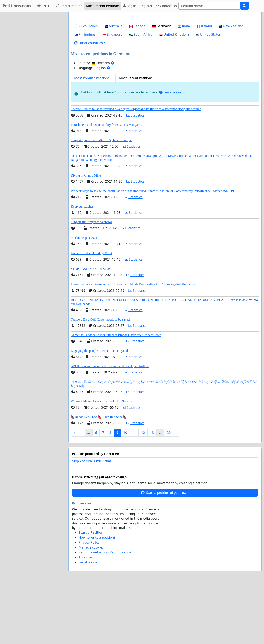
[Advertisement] (165, 47)
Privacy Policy (89, 600)
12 (143, 490)
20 (169, 490)
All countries (86, 84)
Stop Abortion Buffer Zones (92, 519)
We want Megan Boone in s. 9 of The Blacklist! (102, 459)
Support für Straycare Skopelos (91, 280)
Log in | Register (138, 6)
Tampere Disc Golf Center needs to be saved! (101, 377)
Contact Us (166, 6)
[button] (90, 101)
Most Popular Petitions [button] (92, 136)
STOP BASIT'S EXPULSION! (91, 327)
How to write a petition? (97, 595)
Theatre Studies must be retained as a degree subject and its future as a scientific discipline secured (136, 167)
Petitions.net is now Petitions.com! (105, 610)
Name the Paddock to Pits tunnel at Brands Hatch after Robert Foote (116, 393)
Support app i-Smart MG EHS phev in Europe (101, 198)
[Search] (209, 6)
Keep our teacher (82, 264)
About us (85, 615)
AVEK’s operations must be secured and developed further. (110, 424)
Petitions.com (17, 6)
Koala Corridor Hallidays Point (91, 311)
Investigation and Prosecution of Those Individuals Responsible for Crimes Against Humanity (133, 342)
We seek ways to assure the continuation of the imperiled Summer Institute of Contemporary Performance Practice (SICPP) (152, 249)
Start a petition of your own (165, 550)
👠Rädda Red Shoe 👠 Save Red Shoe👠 (99, 475)
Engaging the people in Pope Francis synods (100, 408)
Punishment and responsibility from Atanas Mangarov (106, 182)
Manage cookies (91, 605)
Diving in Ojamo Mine (86, 233)
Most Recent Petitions (103, 6)
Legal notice (88, 620)
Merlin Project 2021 (84, 295)
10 (125, 490)
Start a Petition (69, 6)
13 (152, 490)
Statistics (135, 173)
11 (134, 490)
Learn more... (172, 150)
